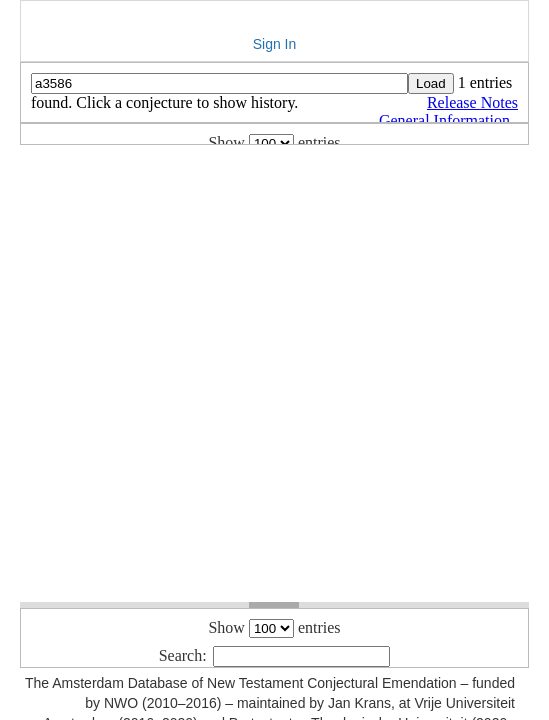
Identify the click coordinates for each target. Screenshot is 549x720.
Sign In (275, 44)
